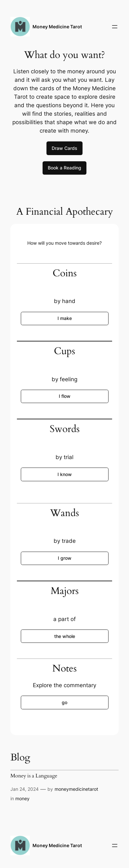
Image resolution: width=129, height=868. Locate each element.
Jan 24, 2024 (25, 789)
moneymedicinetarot (76, 789)
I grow (65, 558)
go (64, 702)
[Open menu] (115, 27)
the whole (65, 636)
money (22, 798)
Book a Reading (64, 168)
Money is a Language (34, 776)
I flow (65, 396)
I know (65, 474)
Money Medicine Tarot (57, 27)
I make (65, 318)
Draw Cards (64, 148)
